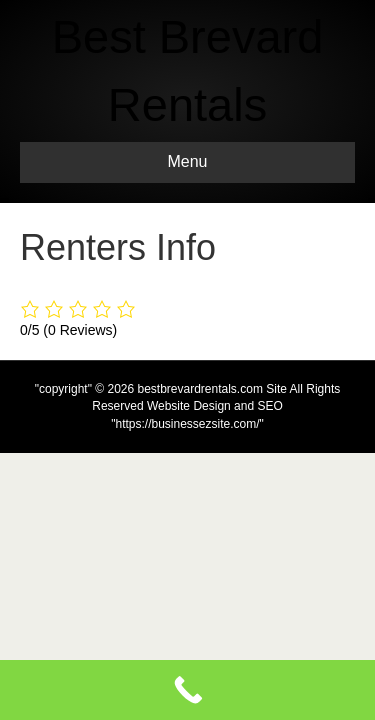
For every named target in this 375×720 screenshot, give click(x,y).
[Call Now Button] (187, 690)
